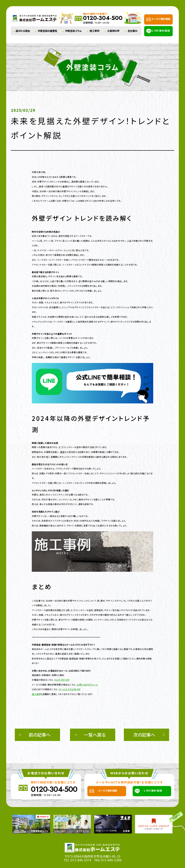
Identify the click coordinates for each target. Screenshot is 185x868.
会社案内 (132, 31)
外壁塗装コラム (73, 31)
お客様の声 (113, 31)
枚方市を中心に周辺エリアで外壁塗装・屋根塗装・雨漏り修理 (61, 659)
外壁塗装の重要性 (47, 31)
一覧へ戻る (95, 735)
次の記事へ (144, 735)
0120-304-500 (62, 680)
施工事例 (94, 31)
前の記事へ (40, 735)
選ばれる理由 (23, 31)
